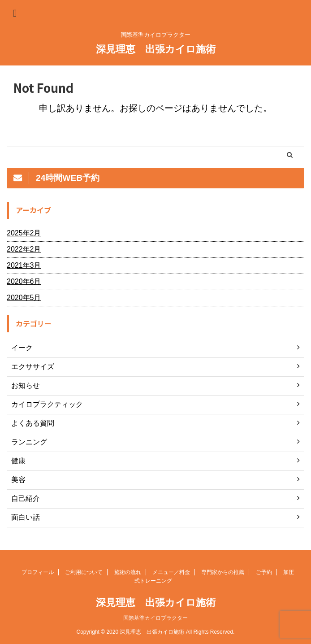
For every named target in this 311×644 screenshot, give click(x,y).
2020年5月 (24, 298)
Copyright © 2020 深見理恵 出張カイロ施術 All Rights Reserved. (156, 632)
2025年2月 (24, 233)
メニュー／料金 (171, 572)
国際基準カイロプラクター (155, 618)
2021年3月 (24, 265)
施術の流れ (128, 572)
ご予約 (264, 572)
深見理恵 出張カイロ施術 (156, 49)
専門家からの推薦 (223, 572)
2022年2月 (24, 249)
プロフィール (38, 572)
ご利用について (84, 572)
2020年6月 (24, 281)
